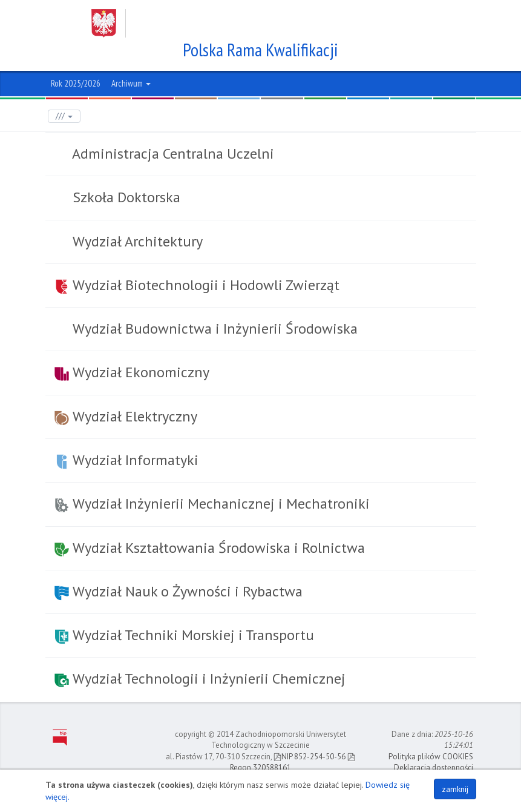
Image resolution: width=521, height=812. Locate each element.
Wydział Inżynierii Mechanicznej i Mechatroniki (212, 503)
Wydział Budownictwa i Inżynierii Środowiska (213, 328)
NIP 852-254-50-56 (310, 757)
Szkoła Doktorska (125, 197)
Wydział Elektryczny (126, 416)
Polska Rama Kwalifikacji (260, 50)
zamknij (455, 789)
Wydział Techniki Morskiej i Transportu (184, 635)
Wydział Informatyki (126, 460)
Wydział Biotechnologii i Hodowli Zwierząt (197, 285)
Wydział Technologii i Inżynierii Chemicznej (200, 678)
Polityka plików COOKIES (431, 757)
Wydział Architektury (136, 241)
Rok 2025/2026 (76, 83)
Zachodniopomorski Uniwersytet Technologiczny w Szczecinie (249, 23)
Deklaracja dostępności (434, 767)
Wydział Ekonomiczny (132, 372)
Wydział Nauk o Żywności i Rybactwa (179, 591)
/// (64, 116)
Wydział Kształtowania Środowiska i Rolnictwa (210, 548)
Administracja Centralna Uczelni (172, 153)
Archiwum (131, 83)
